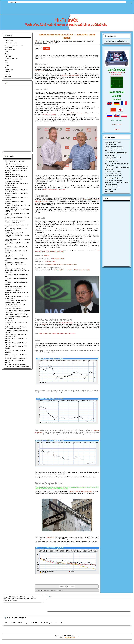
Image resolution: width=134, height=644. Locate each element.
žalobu (44, 324)
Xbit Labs (68, 334)
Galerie (7, 52)
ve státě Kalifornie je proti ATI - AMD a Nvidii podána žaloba (72, 270)
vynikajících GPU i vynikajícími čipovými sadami (62, 265)
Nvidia (7, 65)
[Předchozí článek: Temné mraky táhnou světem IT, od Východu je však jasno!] (63, 586)
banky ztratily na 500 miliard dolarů (81, 491)
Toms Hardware (44, 334)
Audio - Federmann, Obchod (14, 45)
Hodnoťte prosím (35, 47)
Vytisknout (39, 43)
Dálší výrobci (9, 70)
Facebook (117, 129)
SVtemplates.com (70, 638)
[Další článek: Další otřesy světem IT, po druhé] (71, 586)
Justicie (7, 74)
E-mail (45, 43)
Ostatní (61, 590)
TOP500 (7, 72)
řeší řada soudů (40, 71)
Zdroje (7, 54)
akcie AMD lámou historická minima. (54, 189)
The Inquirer (53, 334)
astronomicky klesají (58, 258)
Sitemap (117, 96)
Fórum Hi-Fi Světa (117, 121)
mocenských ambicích (49, 115)
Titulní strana (9, 40)
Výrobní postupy (10, 49)
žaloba (73, 334)
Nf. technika (9, 47)
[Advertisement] (67, 8)
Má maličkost (9, 76)
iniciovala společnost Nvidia (70, 75)
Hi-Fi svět (66, 20)
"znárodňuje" (51, 537)
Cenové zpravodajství (11, 58)
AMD (6, 61)
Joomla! (6, 598)
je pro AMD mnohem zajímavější (77, 113)
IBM (6, 67)
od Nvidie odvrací (51, 262)
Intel (6, 63)
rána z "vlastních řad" (66, 322)
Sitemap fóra (117, 99)
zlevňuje (47, 255)
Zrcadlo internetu (11, 43)
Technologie (9, 56)
